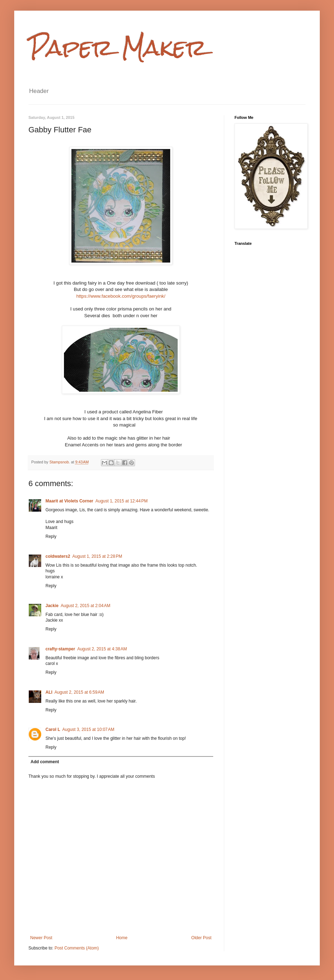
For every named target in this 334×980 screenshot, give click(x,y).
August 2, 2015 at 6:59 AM (79, 692)
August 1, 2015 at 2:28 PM (97, 556)
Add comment (45, 762)
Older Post (201, 938)
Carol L (53, 730)
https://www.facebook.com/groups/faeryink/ (121, 296)
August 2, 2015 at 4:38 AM (102, 649)
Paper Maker (118, 47)
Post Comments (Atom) (77, 948)
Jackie (52, 606)
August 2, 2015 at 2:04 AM (86, 606)
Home (122, 938)
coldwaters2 (58, 556)
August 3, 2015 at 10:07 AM (88, 730)
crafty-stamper (60, 649)
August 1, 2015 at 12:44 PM (121, 501)
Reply (51, 536)
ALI (49, 692)
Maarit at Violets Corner (69, 501)
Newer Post (41, 938)
